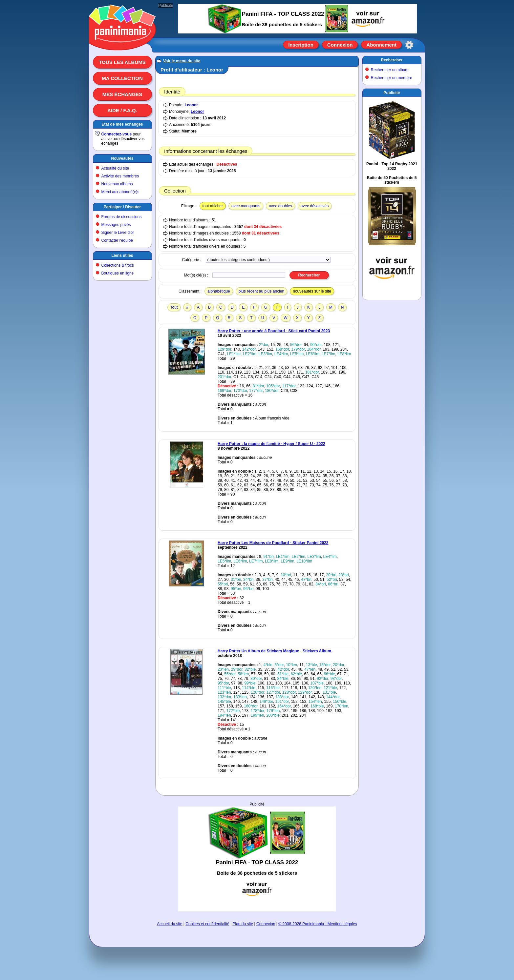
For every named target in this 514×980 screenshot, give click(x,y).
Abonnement (381, 45)
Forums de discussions (122, 217)
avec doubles (280, 206)
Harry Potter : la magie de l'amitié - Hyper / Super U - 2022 (271, 444)
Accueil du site (170, 924)
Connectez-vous (117, 134)
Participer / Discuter (122, 207)
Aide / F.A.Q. (122, 110)
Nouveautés (122, 158)
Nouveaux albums (117, 184)
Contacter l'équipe (117, 240)
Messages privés (116, 225)
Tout (174, 307)
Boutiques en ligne (118, 273)
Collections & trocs (118, 265)
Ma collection (122, 78)
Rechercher (392, 60)
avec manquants (246, 206)
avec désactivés (315, 206)
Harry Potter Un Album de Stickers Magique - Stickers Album (274, 651)
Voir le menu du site (182, 61)
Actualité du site (115, 168)
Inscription (301, 45)
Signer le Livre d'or (118, 233)
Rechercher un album (390, 70)
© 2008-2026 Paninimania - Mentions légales (318, 924)
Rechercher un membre (392, 78)
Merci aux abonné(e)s (120, 192)
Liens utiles (122, 255)
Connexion (340, 45)
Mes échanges (122, 94)
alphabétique (219, 291)
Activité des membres (120, 176)
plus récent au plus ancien (261, 291)
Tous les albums (122, 62)
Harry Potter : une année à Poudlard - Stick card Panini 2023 (274, 331)
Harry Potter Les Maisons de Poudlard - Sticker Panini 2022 (273, 543)
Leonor (191, 105)
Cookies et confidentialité (207, 924)
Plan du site (243, 924)
